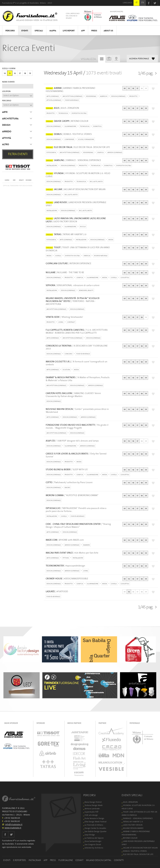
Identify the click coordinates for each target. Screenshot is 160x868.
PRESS (94, 31)
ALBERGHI (104, 96)
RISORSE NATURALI (101, 256)
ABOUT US (108, 31)
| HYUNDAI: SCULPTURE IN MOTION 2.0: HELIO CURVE (78, 175)
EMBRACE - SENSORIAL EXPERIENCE (138, 818)
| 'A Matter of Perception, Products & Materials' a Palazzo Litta (78, 379)
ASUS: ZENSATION (130, 802)
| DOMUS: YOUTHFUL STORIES (69, 134)
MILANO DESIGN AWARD (133, 828)
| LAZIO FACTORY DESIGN (76, 220)
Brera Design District (93, 802)
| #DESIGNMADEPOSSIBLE (67, 579)
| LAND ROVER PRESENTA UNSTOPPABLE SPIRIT (76, 204)
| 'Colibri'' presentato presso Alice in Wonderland (77, 411)
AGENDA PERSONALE (139, 59)
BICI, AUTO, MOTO (96, 182)
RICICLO (83, 227)
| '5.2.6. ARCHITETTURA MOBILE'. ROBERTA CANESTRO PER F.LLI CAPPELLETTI (77, 331)
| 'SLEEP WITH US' (67, 470)
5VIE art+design (91, 815)
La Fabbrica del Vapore (94, 838)
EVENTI (25, 31)
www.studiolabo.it (13, 828)
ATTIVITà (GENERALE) (54, 100)
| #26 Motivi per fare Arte (72, 553)
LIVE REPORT (69, 31)
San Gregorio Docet (93, 845)
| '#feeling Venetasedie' (64, 317)
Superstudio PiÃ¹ (92, 812)
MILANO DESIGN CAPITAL (99, 860)
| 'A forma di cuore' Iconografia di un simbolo (76, 363)
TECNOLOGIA (63, 113)
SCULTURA (66, 370)
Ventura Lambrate (92, 809)
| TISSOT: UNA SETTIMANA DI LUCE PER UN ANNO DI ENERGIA (78, 249)
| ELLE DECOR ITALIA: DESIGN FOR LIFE (78, 147)
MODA (111, 240)
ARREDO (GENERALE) (115, 153)
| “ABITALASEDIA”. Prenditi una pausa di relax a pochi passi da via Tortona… (76, 510)
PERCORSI (10, 31)
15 (10, 73)
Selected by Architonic (94, 848)
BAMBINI (87, 545)
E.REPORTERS (20, 860)
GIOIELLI (58, 256)
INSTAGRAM (35, 860)
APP (83, 31)
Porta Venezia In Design (94, 818)
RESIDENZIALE (91, 96)
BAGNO (67, 488)
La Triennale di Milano (94, 825)
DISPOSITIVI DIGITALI (79, 113)
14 (5, 73)
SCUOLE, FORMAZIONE (86, 139)
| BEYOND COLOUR (67, 121)
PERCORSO (7, 101)
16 (15, 73)
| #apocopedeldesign (65, 566)
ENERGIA (87, 256)
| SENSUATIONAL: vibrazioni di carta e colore (73, 285)
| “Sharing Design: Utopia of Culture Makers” (78, 526)
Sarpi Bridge (90, 835)
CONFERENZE (69, 139)
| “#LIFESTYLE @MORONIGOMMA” (72, 495)
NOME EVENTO (8, 82)
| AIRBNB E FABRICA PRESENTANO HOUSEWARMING (70, 90)
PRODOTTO (133, 96)
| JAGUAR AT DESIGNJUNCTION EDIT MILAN (76, 189)
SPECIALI (39, 31)
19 (30, 73)
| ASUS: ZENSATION (62, 108)
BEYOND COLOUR (130, 838)
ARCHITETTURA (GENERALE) (72, 96)
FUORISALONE (66, 860)
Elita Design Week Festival (96, 822)
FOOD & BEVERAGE (72, 100)
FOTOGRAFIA (51, 153)
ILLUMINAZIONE (70, 126)
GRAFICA (100, 153)
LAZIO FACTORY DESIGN (133, 825)
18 (25, 73)
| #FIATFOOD (57, 592)
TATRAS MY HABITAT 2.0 (133, 822)
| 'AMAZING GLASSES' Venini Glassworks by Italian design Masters (73, 395)
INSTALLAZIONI (52, 166)
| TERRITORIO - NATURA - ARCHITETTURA (73, 301)
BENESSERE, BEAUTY (86, 290)
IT (137, 3)
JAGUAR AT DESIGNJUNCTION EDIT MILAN (140, 848)
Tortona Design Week (94, 805)
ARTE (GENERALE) (53, 96)
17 (20, 73)
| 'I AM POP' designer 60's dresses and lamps (72, 441)
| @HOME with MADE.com (65, 540)
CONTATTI (119, 860)
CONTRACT (71, 322)
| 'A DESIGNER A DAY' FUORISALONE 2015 (77, 347)
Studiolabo (34, 3)
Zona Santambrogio (93, 841)
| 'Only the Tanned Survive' (76, 455)
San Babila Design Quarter (96, 832)
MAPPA (53, 31)
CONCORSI (68, 354)
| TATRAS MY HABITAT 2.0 (66, 234)
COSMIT (79, 860)
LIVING (61, 322)
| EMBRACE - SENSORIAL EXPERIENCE (73, 160)
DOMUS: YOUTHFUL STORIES (135, 851)
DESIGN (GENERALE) (118, 96)
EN (143, 3)
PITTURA (66, 558)
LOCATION (6, 91)
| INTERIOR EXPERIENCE (68, 264)
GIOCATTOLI (125, 278)
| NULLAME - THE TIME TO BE (65, 273)
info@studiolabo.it (14, 825)
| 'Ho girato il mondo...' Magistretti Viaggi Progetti (77, 426)
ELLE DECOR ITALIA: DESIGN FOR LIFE (138, 854)
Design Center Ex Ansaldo (95, 828)
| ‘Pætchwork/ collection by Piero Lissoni (69, 482)
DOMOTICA (97, 126)
